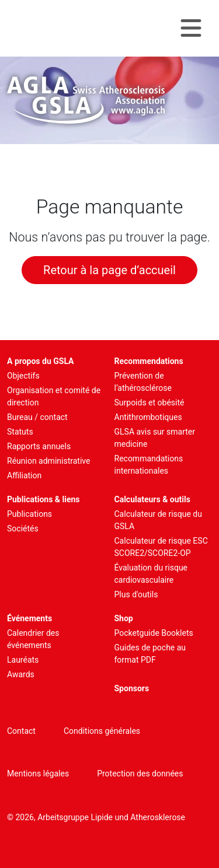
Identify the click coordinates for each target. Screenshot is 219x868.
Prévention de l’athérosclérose (143, 382)
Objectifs (23, 376)
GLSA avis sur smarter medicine (155, 438)
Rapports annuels (39, 446)
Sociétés (23, 528)
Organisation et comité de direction (54, 396)
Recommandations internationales (149, 465)
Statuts (20, 432)
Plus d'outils (136, 594)
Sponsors (132, 688)
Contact (21, 731)
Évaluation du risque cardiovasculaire (151, 574)
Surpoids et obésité (150, 402)
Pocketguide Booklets (154, 633)
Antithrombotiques (148, 417)
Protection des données (140, 773)
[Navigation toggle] (191, 28)
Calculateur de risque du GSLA (159, 520)
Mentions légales (38, 773)
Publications (29, 514)
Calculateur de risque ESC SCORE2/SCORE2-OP (161, 547)
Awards (21, 674)
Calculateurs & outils (152, 499)
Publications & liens (44, 499)
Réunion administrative (48, 461)
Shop (124, 618)
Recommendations (149, 361)
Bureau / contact (37, 417)
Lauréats (23, 660)
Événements (29, 618)
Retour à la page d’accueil (109, 270)
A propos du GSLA (41, 361)
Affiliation (24, 475)
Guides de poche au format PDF (150, 654)
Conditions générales (102, 731)
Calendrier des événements (33, 639)
